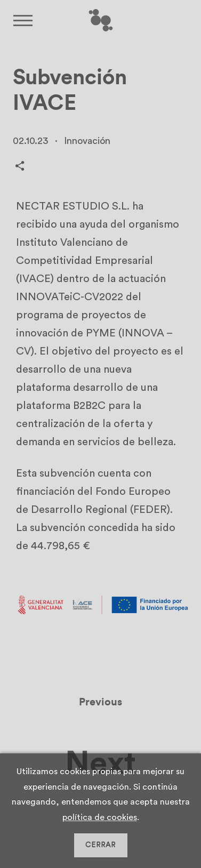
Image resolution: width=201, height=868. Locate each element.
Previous (100, 705)
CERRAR (100, 845)
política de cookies (100, 817)
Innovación (87, 141)
